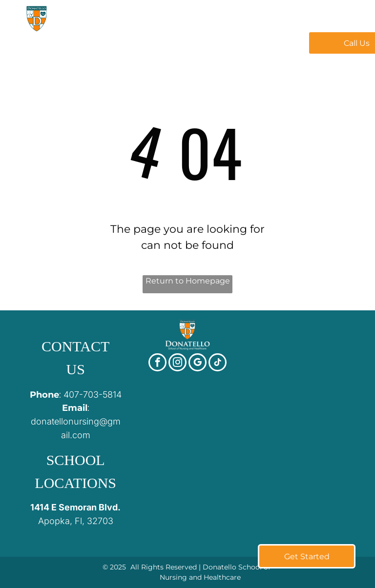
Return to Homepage (188, 281)
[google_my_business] (198, 364)
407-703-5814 (93, 395)
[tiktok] (218, 364)
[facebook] (157, 364)
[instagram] (177, 364)
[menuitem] (132, 42)
